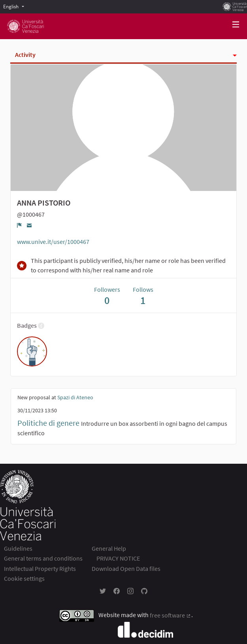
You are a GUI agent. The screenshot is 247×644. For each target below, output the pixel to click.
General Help (109, 548)
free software (171, 615)
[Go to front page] (25, 26)
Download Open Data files (126, 568)
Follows (143, 296)
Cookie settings (24, 578)
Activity (25, 55)
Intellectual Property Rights (40, 568)
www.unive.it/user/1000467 (53, 242)
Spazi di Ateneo (75, 397)
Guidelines (18, 548)
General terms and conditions (43, 558)
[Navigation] (236, 25)
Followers (107, 296)
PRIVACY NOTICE (118, 558)
